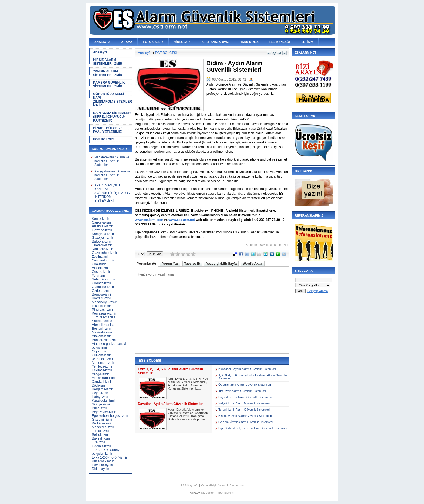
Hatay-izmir (100, 397)
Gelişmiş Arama (317, 291)
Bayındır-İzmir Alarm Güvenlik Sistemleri (245, 397)
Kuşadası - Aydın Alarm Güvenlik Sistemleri (247, 369)
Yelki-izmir (99, 276)
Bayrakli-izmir (102, 298)
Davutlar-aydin (102, 465)
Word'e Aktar (253, 264)
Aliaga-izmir (100, 374)
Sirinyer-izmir (101, 404)
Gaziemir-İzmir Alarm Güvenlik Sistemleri (246, 422)
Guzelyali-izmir (103, 238)
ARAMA (127, 42)
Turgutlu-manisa (104, 317)
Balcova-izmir (102, 241)
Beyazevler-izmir (104, 412)
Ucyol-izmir (100, 393)
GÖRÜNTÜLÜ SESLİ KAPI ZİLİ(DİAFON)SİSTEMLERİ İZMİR (113, 100)
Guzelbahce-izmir (105, 253)
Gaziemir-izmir (102, 420)
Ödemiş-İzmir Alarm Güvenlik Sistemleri (245, 385)
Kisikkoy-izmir (102, 423)
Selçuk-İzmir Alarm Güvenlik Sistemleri (244, 403)
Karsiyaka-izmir (103, 234)
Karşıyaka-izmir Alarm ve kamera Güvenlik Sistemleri (112, 175)
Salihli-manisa (102, 321)
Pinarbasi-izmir (103, 310)
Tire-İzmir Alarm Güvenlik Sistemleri (242, 391)
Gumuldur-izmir (103, 287)
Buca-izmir (100, 408)
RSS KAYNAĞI (279, 42)
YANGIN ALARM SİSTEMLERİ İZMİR (108, 73)
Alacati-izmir (101, 268)
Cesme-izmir (101, 272)
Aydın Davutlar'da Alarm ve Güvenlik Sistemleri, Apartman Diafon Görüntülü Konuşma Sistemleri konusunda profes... (188, 414)
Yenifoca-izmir (102, 366)
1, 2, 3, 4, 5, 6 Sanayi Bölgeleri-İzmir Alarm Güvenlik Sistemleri (253, 377)
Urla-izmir (99, 264)
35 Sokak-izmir (103, 359)
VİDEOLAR (182, 42)
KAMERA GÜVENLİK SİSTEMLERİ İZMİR (109, 84)
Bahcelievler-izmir (105, 340)
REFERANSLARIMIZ (215, 42)
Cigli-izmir (99, 351)
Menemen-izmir (103, 363)
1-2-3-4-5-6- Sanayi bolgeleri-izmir (106, 452)
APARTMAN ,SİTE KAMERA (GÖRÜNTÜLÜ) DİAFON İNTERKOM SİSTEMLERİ (112, 193)
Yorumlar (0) (147, 264)
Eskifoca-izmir (102, 370)
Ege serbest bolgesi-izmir (110, 416)
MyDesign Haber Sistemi (218, 493)
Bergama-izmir (102, 389)
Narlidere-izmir (102, 249)
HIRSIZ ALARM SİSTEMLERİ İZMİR (108, 62)
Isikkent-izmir (101, 306)
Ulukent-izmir (101, 355)
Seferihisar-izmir (104, 279)
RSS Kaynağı (189, 485)
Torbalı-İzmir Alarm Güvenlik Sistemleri (244, 410)
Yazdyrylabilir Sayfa (222, 264)
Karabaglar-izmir (104, 401)
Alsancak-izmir (102, 226)
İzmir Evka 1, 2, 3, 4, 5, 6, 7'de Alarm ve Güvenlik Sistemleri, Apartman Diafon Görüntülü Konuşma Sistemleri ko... (188, 384)
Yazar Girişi (208, 485)
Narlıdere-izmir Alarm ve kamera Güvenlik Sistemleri (112, 161)
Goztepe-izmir (102, 230)
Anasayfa (100, 52)
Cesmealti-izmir (103, 260)
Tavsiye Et (192, 264)
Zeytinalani (100, 257)
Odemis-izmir (102, 446)
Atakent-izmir (101, 336)
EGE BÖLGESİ (104, 139)
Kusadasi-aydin (103, 461)
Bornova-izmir (102, 294)
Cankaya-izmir (102, 222)
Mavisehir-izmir (103, 332)
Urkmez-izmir (102, 283)
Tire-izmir (99, 442)
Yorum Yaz (170, 264)
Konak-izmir (100, 219)
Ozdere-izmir (101, 291)
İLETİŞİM (307, 42)
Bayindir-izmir (102, 438)
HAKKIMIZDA (249, 42)
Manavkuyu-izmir (104, 302)
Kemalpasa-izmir (104, 313)
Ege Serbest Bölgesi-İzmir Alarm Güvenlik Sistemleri (253, 428)
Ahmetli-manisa (103, 325)
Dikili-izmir (99, 385)
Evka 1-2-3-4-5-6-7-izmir (110, 457)
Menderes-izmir (103, 427)
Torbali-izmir (101, 431)
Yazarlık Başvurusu (231, 485)
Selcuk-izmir (101, 435)
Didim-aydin (100, 469)
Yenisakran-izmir (104, 378)
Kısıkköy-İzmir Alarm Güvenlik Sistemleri (245, 416)
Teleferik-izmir (102, 245)
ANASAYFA (102, 42)
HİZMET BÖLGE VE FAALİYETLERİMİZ (108, 130)
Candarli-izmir (102, 382)
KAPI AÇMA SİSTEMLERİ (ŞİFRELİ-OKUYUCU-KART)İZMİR (112, 117)
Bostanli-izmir (102, 329)
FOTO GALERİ (153, 42)
